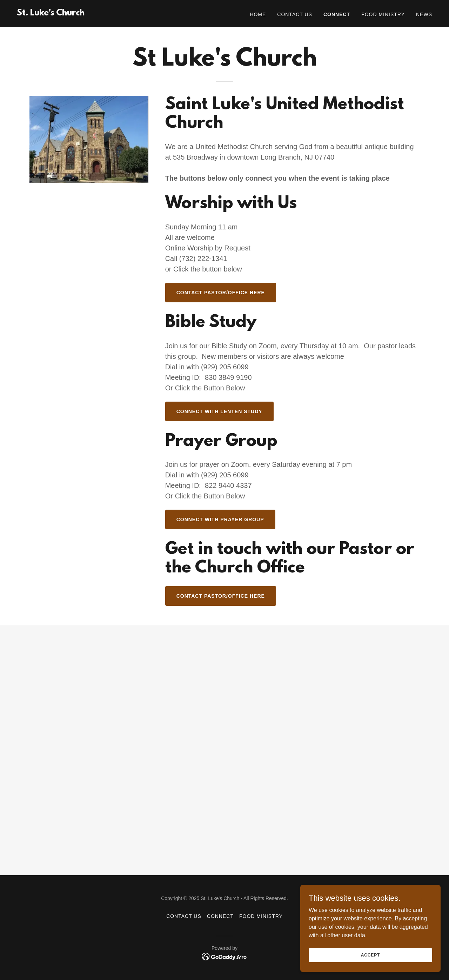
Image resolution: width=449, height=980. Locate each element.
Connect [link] (337, 14)
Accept (370, 955)
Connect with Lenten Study (219, 411)
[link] (51, 14)
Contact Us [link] (295, 14)
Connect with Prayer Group (220, 519)
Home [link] (258, 14)
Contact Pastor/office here (221, 293)
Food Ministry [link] (383, 14)
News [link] (424, 14)
